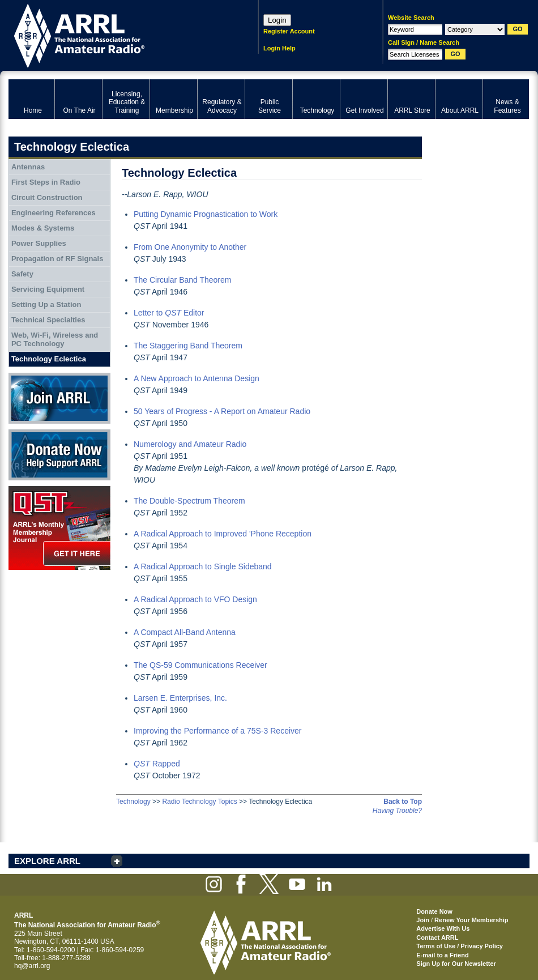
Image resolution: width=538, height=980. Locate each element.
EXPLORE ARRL (47, 861)
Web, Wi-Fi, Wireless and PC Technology (55, 340)
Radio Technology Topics (199, 802)
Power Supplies (39, 243)
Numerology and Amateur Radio (190, 444)
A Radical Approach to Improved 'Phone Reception (223, 534)
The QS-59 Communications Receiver (200, 665)
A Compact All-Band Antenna (185, 632)
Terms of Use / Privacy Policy (460, 946)
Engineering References (54, 213)
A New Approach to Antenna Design (197, 378)
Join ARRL (59, 398)
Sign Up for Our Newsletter (456, 964)
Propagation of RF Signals (57, 259)
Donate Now (59, 455)
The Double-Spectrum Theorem (189, 501)
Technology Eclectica (49, 359)
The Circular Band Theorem (182, 280)
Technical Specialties (48, 320)
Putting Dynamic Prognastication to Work (206, 214)
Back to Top (403, 802)
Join (423, 920)
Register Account (289, 31)
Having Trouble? (397, 811)
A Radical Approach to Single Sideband (203, 566)
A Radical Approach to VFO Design (195, 599)
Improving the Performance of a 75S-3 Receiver (217, 731)
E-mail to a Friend (442, 955)
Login (277, 20)
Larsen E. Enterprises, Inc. (180, 698)
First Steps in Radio (46, 182)
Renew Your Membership (471, 920)
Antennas (28, 167)
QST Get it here (59, 528)
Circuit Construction (47, 197)
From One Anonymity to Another (190, 247)
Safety (22, 274)
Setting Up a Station (46, 304)
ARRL (119, 34)
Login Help (279, 48)
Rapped (157, 764)
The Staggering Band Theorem (188, 346)
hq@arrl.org (32, 966)
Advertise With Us (443, 928)
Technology (133, 802)
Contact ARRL (437, 938)
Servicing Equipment (48, 289)
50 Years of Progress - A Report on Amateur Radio (222, 411)
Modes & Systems (43, 228)
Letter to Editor (169, 313)
